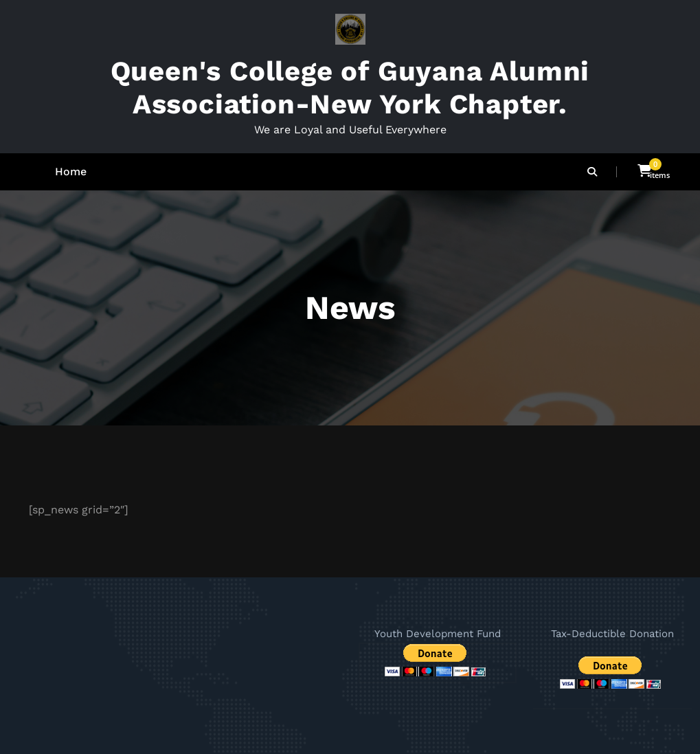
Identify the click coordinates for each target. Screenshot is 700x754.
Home (71, 171)
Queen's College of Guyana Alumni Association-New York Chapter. (350, 88)
